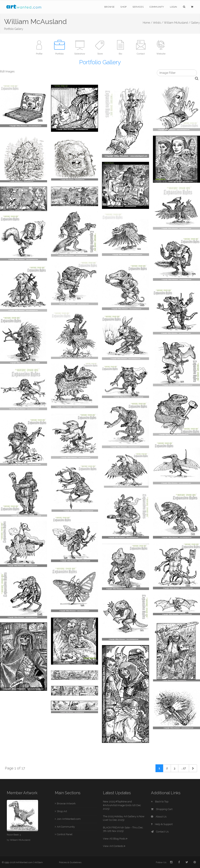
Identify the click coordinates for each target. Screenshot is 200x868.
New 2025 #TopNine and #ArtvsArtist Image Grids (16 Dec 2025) (122, 805)
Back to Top (160, 802)
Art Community (66, 827)
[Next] (193, 768)
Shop (123, 7)
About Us (159, 817)
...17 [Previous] (184, 768)
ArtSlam (39, 862)
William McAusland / (177, 23)
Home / (148, 23)
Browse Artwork (66, 803)
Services (138, 7)
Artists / (158, 23)
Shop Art (62, 811)
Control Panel (65, 834)
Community (157, 7)
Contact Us (160, 832)
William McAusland (20, 840)
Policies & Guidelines (70, 862)
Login (174, 7)
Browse (109, 7)
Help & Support (162, 824)
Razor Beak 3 (14, 835)
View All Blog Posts (115, 839)
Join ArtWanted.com (69, 819)
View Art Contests (114, 846)
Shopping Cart (162, 809)
